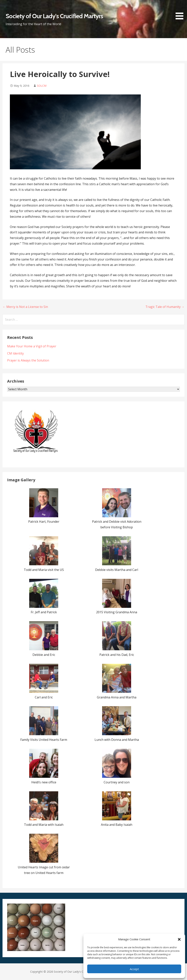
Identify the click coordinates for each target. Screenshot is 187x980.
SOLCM (42, 86)
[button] (179, 939)
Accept (134, 969)
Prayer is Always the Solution (28, 360)
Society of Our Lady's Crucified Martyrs (54, 16)
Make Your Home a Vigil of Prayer (32, 346)
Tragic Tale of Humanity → (165, 307)
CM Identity (15, 353)
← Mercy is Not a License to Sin (25, 307)
